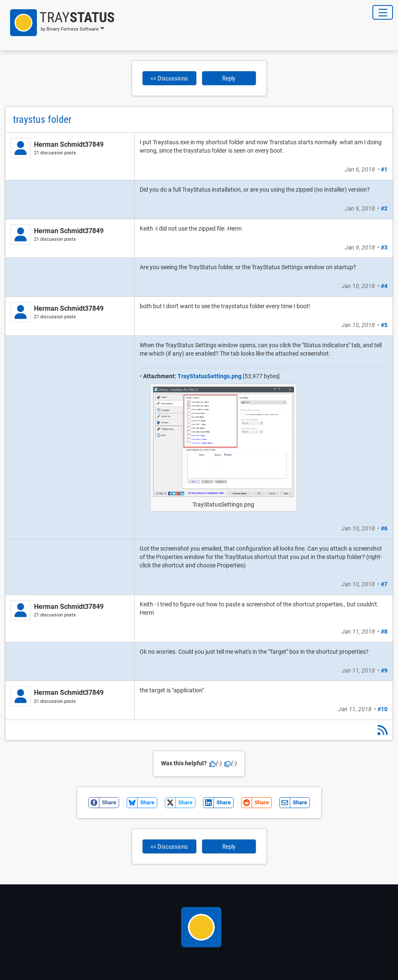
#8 (384, 632)
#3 (384, 247)
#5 (384, 325)
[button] (60, 23)
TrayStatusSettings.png (209, 376)
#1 (384, 169)
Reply (229, 78)
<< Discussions (169, 78)
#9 (384, 671)
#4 (384, 286)
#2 (384, 208)
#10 (382, 709)
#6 (384, 528)
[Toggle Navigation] (383, 12)
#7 (384, 584)
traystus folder (42, 120)
